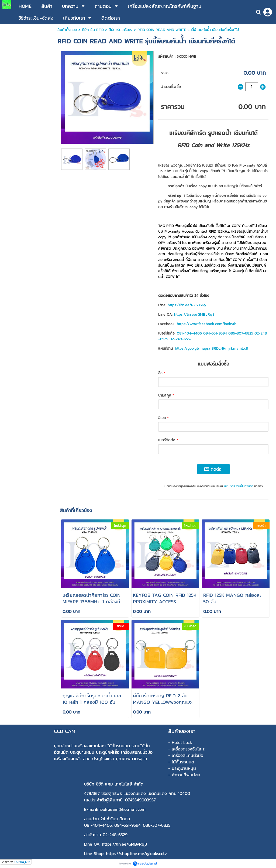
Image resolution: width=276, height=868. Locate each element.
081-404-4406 (189, 333)
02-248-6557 (181, 339)
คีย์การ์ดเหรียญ (121, 30)
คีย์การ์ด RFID (93, 30)
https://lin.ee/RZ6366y (187, 305)
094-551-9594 (215, 333)
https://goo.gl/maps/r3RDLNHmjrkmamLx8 (211, 348)
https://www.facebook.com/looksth (207, 324)
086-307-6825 (241, 333)
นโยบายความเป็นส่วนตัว (239, 486)
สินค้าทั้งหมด (67, 30)
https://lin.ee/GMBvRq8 (194, 314)
